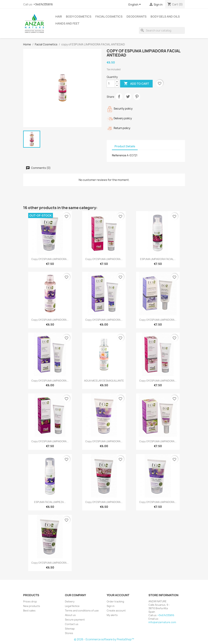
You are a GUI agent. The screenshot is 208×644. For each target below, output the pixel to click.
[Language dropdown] (135, 5)
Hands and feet (67, 23)
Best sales (29, 611)
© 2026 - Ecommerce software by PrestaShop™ (104, 639)
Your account (118, 595)
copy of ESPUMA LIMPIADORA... (50, 259)
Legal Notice (72, 606)
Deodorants (137, 17)
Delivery (70, 601)
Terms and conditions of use (82, 611)
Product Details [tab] (125, 146)
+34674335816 (43, 4)
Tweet (128, 97)
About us (70, 615)
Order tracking (115, 601)
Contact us (72, 624)
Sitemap (70, 629)
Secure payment (75, 620)
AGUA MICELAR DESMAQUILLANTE (104, 381)
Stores (69, 633)
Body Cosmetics (79, 17)
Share (119, 97)
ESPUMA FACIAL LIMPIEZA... (50, 502)
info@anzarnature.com (162, 622)
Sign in (111, 606)
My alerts (112, 615)
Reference (119, 155)
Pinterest (137, 97)
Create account (116, 611)
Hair (59, 17)
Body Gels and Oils (165, 17)
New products (32, 606)
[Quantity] (111, 84)
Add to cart (136, 84)
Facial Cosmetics (109, 17)
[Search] (162, 30)
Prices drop (30, 601)
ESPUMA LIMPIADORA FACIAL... (158, 259)
